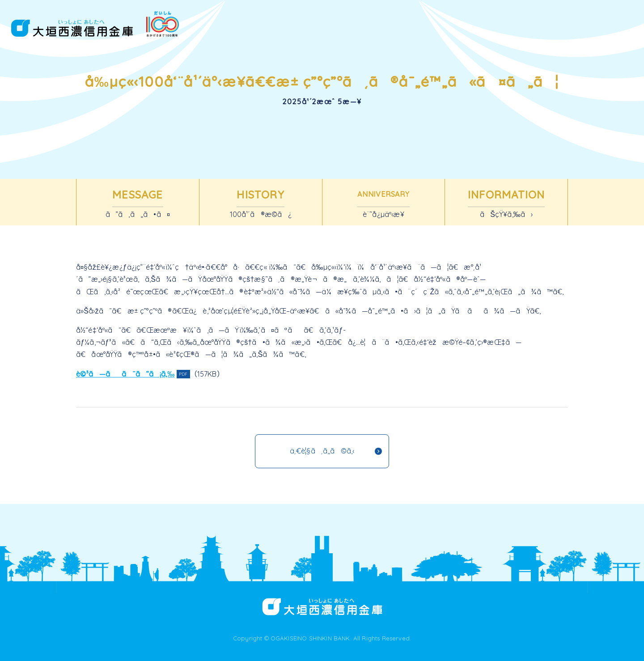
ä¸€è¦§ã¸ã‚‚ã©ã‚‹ (322, 451)
